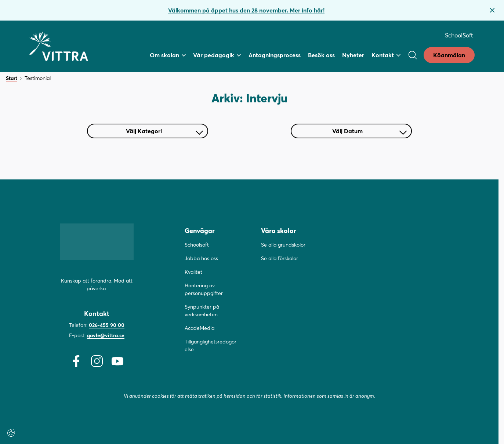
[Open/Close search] (413, 55)
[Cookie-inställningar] (11, 433)
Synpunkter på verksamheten (202, 310)
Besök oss (321, 55)
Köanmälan (449, 55)
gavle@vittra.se (106, 335)
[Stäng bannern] (492, 10)
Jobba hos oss (201, 258)
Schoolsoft (197, 245)
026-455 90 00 (107, 325)
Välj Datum (369, 131)
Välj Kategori (164, 131)
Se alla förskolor (280, 258)
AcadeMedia (200, 328)
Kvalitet (193, 272)
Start (12, 78)
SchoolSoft (459, 35)
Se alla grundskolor (283, 245)
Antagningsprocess (275, 55)
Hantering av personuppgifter (204, 289)
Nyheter (353, 55)
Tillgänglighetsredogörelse (211, 345)
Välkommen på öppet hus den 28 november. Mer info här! (246, 10)
